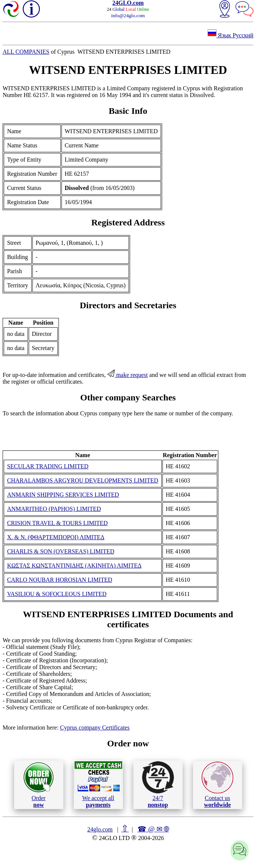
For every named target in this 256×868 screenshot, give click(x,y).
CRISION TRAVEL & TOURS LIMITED (57, 523)
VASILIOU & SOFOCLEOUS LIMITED (57, 594)
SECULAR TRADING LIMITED (48, 466)
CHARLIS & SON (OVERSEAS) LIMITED (61, 551)
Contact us (217, 785)
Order (39, 785)
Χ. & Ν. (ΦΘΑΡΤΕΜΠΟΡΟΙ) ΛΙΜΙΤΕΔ (56, 537)
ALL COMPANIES (26, 52)
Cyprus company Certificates (95, 728)
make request (128, 375)
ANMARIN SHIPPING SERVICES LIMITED (63, 495)
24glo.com (100, 829)
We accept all (98, 784)
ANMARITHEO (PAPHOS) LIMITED (54, 509)
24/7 (158, 784)
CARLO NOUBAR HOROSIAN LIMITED (60, 580)
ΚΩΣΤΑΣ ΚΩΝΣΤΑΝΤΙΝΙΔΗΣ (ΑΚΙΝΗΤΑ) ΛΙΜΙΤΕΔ (74, 566)
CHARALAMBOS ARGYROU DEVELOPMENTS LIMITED (83, 480)
